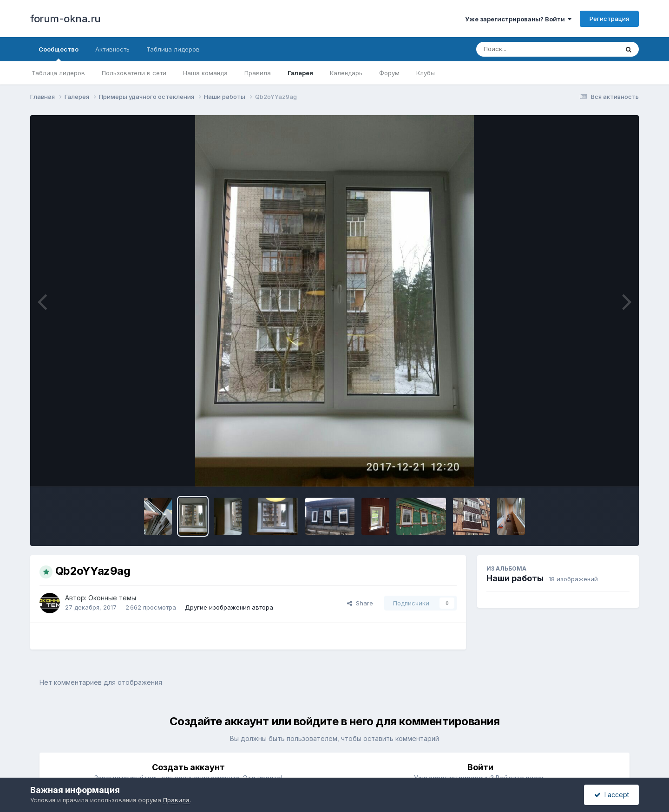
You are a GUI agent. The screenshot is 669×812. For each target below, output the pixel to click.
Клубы (426, 73)
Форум (389, 73)
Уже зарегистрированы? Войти (518, 19)
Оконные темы (112, 598)
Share (360, 603)
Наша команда (205, 73)
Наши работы (515, 578)
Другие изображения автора (229, 607)
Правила (258, 73)
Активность (112, 49)
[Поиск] (530, 49)
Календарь (346, 73)
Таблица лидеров (58, 73)
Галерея (300, 73)
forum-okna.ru (66, 19)
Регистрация (609, 19)
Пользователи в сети (134, 73)
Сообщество (59, 53)
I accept (612, 795)
